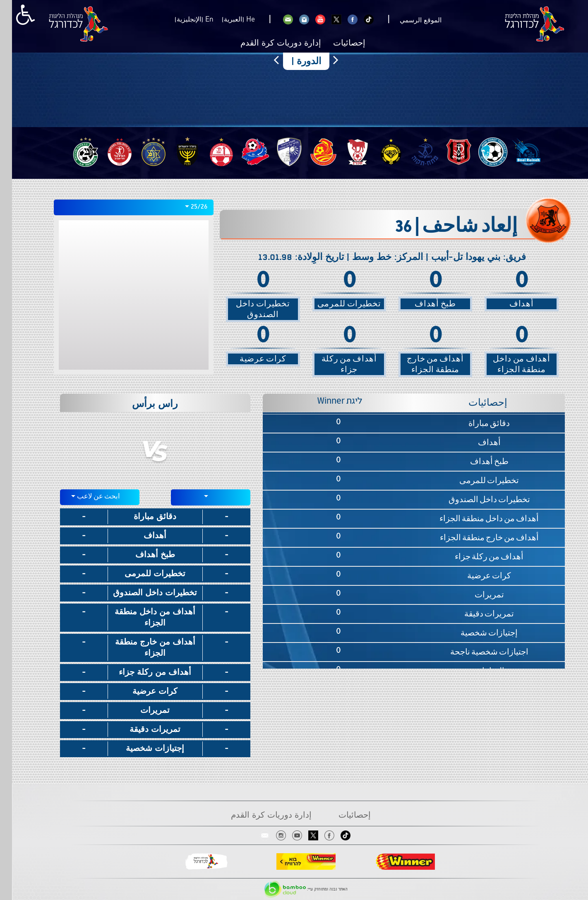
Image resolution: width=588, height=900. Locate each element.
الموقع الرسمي (409, 20)
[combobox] (122, 207)
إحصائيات (337, 43)
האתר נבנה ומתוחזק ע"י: (294, 889)
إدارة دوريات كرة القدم (269, 43)
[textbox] (199, 496)
